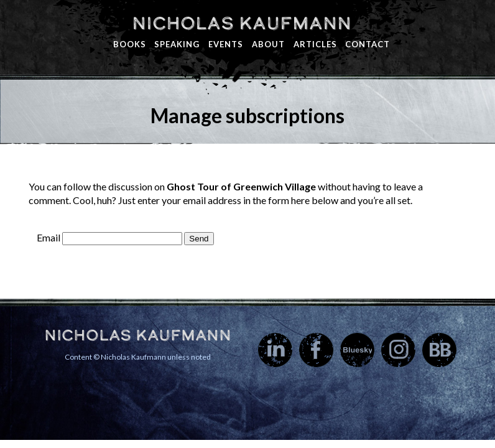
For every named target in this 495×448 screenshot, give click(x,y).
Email (49, 237)
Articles (315, 44)
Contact (368, 44)
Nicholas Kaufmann (242, 23)
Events (226, 44)
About (268, 44)
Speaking (177, 44)
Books (130, 44)
